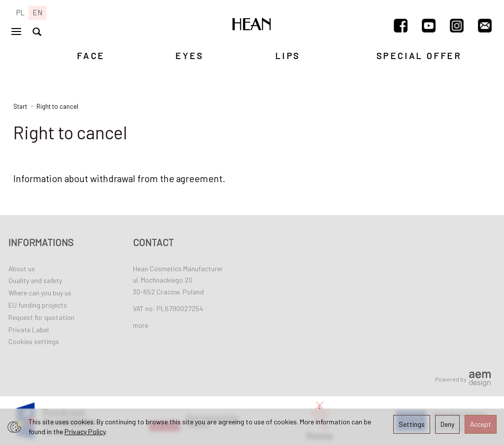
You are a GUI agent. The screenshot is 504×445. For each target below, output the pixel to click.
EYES (189, 56)
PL (20, 12)
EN (37, 12)
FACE (91, 56)
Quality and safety (35, 280)
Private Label (29, 330)
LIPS (287, 56)
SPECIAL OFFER (419, 56)
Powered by (463, 379)
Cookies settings (34, 341)
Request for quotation (41, 317)
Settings (412, 424)
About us (22, 269)
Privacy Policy (85, 431)
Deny (447, 424)
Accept (481, 424)
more (141, 325)
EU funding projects (38, 305)
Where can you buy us (40, 293)
